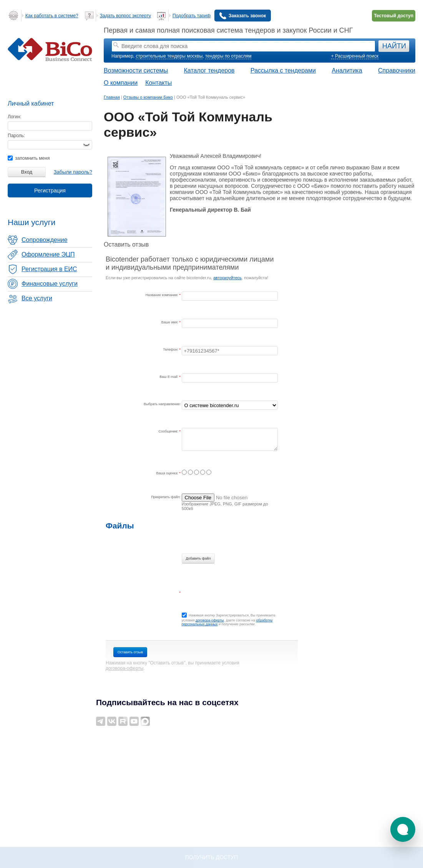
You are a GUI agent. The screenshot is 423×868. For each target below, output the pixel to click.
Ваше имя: (170, 322)
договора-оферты (210, 620)
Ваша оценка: (168, 473)
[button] (403, 829)
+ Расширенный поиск (355, 56)
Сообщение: (169, 431)
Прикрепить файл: (166, 497)
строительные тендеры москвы (169, 56)
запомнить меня (29, 158)
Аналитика (347, 70)
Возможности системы (136, 70)
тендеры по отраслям (228, 56)
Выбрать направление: (162, 404)
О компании (121, 83)
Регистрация (50, 190)
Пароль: (16, 136)
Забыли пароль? (73, 172)
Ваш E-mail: (169, 377)
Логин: (15, 117)
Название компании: (163, 295)
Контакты (158, 83)
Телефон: (171, 350)
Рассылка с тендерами (283, 70)
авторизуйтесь (227, 278)
